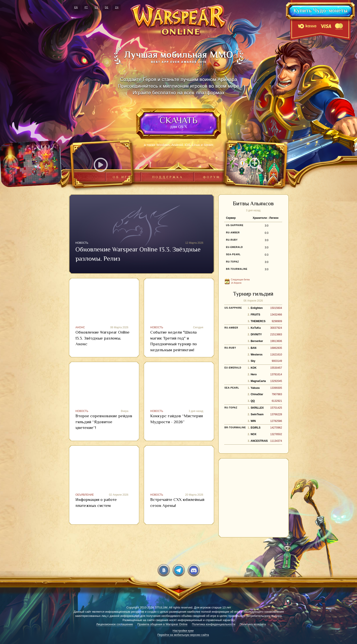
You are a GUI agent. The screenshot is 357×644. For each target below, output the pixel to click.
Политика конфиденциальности (214, 624)
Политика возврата (253, 624)
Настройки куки (183, 631)
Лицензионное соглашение (115, 624)
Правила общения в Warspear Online (163, 624)
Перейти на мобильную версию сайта (183, 635)
